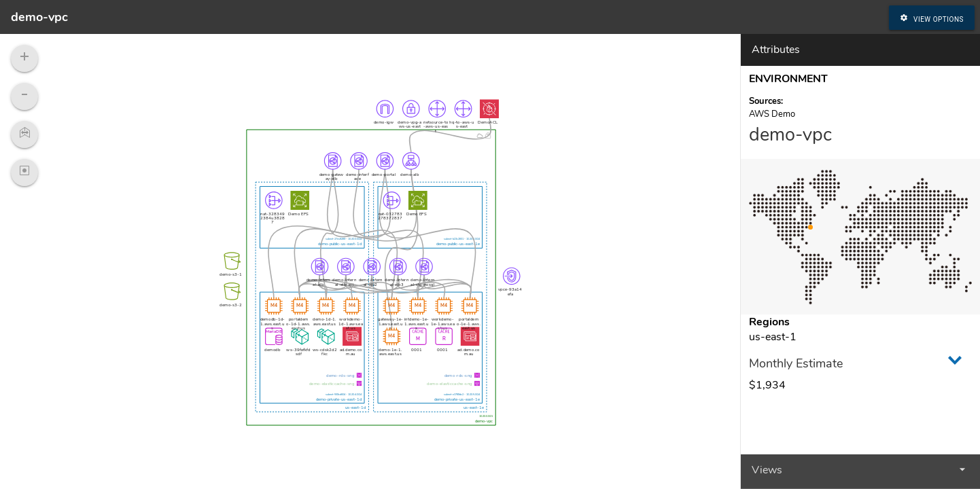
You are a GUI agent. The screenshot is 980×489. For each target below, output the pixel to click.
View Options (932, 18)
